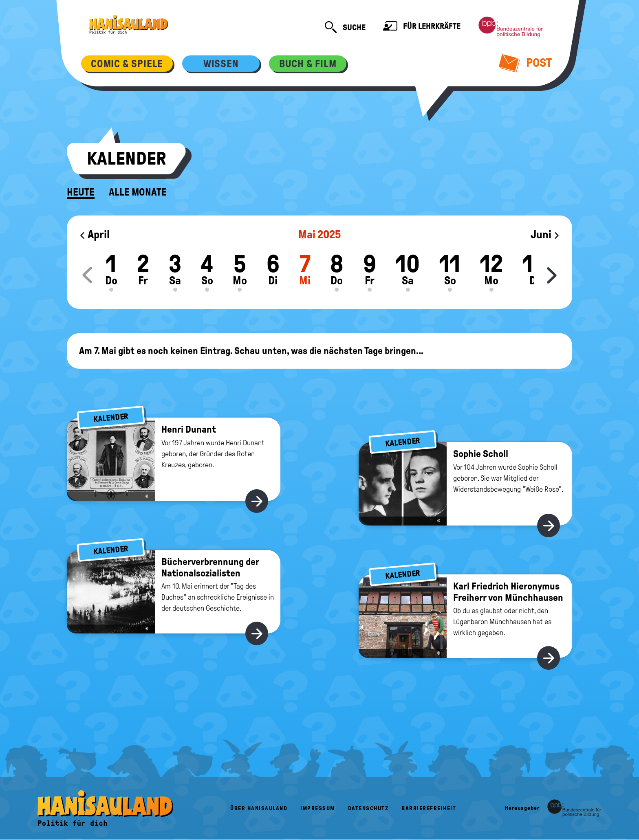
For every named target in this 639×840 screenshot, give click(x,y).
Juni (545, 234)
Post (526, 63)
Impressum (318, 808)
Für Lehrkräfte (422, 27)
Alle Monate (138, 192)
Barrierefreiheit (429, 808)
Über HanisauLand (259, 808)
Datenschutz (368, 808)
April (94, 234)
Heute (81, 192)
